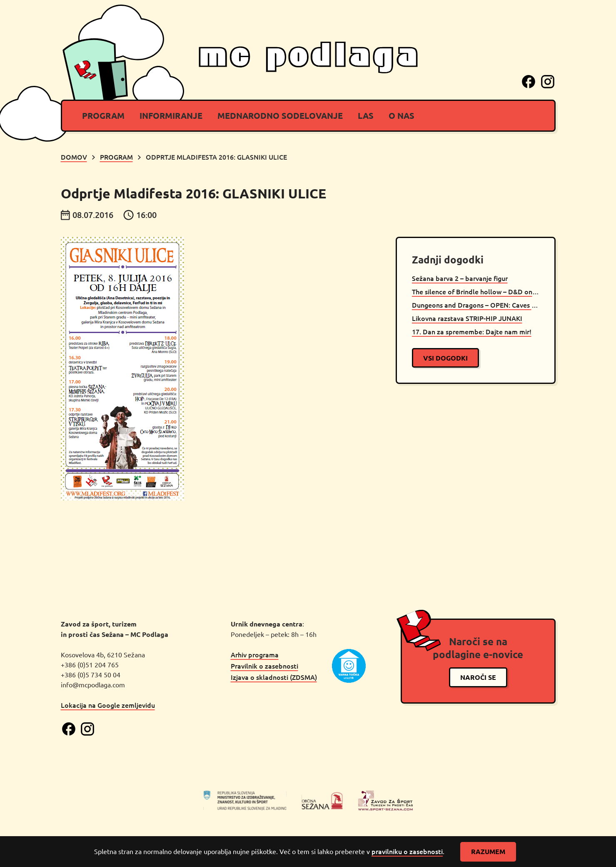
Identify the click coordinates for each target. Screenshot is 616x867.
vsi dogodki (445, 358)
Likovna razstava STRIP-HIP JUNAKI (467, 318)
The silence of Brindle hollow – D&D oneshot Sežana (476, 291)
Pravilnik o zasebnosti (264, 666)
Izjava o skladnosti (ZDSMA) (274, 677)
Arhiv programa (255, 654)
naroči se (478, 677)
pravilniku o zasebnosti (407, 851)
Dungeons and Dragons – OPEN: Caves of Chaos (476, 305)
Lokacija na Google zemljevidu (108, 705)
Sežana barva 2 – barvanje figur (460, 278)
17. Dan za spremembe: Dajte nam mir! (472, 331)
